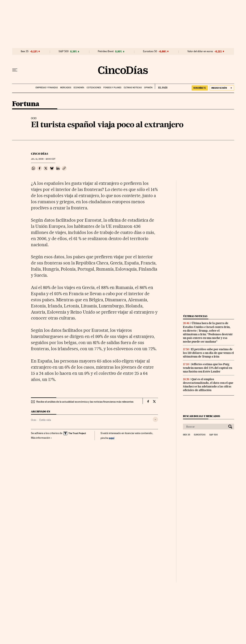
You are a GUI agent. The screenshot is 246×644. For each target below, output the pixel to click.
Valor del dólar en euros (200, 51)
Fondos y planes (112, 88)
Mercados (66, 88)
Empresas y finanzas (47, 88)
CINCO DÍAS (39, 154)
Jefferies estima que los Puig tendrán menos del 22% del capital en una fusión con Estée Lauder (208, 368)
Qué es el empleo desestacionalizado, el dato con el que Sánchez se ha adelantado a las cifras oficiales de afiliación (208, 385)
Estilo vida (45, 420)
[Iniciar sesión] (222, 88)
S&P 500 (64, 51)
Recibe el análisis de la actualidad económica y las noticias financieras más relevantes (85, 402)
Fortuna (26, 104)
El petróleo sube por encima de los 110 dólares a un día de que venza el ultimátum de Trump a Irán (208, 353)
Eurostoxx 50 (150, 51)
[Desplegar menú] (15, 70)
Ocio (34, 420)
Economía (79, 88)
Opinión (148, 88)
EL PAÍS (161, 86)
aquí (112, 438)
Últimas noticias (133, 88)
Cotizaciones (94, 88)
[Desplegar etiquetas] (155, 419)
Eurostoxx (200, 435)
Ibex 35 (25, 51)
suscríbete (200, 88)
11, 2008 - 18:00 (43, 159)
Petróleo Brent (106, 51)
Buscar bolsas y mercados (202, 416)
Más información (41, 438)
